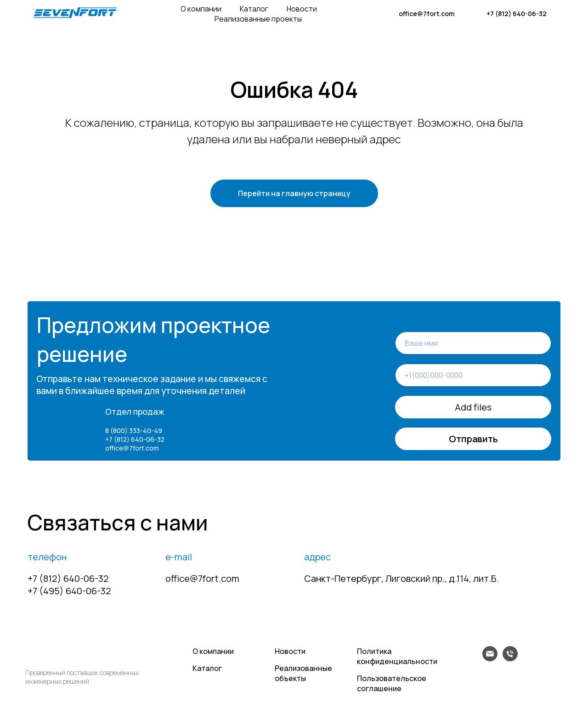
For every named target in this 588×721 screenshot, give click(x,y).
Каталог (254, 9)
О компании (201, 9)
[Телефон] (510, 659)
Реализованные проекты (258, 19)
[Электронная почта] (490, 659)
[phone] (473, 375)
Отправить (473, 440)
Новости (302, 9)
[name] (473, 343)
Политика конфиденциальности (397, 656)
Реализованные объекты (303, 673)
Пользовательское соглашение (392, 683)
